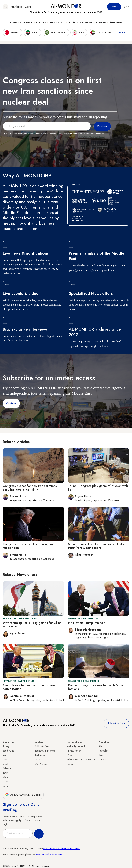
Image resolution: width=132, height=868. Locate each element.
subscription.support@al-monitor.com (62, 848)
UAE (5, 759)
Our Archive (41, 764)
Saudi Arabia (9, 751)
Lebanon (7, 781)
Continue (11, 403)
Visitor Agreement (76, 746)
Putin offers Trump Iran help (87, 623)
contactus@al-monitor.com (49, 855)
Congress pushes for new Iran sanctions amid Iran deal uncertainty (30, 488)
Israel (5, 764)
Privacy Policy (74, 751)
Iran (5, 755)
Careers (103, 759)
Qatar (6, 777)
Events (28, 7)
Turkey (6, 746)
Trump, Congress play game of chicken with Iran (98, 488)
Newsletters (17, 7)
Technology (57, 23)
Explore (101, 23)
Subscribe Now (116, 723)
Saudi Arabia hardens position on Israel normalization (29, 687)
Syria (5, 786)
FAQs (70, 755)
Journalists (104, 751)
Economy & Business (80, 23)
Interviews (116, 23)
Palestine (7, 768)
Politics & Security (21, 23)
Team (102, 755)
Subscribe (114, 7)
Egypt (5, 773)
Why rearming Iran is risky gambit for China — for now (32, 625)
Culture (41, 23)
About (102, 746)
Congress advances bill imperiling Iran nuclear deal (29, 546)
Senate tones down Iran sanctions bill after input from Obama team (97, 546)
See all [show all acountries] (122, 32)
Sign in (126, 7)
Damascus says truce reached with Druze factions (96, 687)
